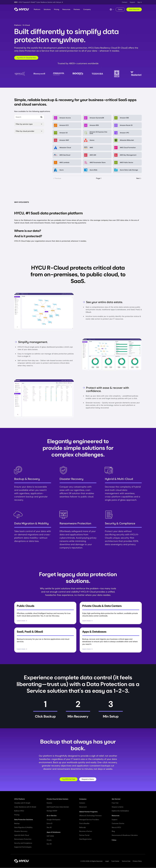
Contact (125, 2)
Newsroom (83, 807)
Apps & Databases (54, 832)
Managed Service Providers (89, 820)
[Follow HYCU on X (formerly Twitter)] (113, 845)
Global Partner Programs (88, 812)
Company (87, 9)
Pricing (57, 9)
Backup (17, 824)
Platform (37, 9)
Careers (82, 803)
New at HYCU (116, 827)
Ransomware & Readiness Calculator (125, 835)
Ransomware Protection (23, 839)
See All (49, 827)
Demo (120, 9)
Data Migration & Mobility (23, 827)
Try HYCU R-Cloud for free (26, 58)
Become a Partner (86, 831)
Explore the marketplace (120, 811)
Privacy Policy (137, 861)
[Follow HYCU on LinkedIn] (117, 845)
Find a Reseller (84, 824)
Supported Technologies (23, 847)
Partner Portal (84, 835)
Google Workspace (53, 820)
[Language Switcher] (112, 9)
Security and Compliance (23, 843)
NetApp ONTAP (52, 811)
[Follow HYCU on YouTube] (121, 845)
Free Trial (115, 803)
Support (132, 2)
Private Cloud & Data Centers (57, 799)
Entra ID (50, 824)
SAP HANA (50, 836)
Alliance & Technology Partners (90, 816)
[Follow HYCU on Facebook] (124, 845)
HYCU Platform (20, 799)
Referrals (82, 827)
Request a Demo (88, 779)
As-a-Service (52, 816)
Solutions (47, 9)
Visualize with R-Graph (22, 803)
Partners (77, 9)
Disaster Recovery (21, 831)
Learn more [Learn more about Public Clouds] (22, 621)
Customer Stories (118, 824)
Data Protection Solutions (24, 820)
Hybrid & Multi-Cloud (22, 835)
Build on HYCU (19, 811)
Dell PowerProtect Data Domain (58, 807)
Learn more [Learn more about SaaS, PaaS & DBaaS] (22, 649)
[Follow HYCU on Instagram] (128, 845)
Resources (66, 9)
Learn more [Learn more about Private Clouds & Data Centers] (87, 621)
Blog (113, 831)
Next (139, 178)
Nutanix (49, 803)
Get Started (116, 799)
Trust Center (115, 861)
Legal (107, 861)
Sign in (140, 2)
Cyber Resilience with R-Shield (25, 807)
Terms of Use (126, 861)
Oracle (49, 840)
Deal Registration (85, 839)
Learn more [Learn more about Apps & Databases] (87, 649)
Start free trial (134, 9)
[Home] (22, 10)
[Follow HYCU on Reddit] (132, 845)
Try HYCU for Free (69, 779)
